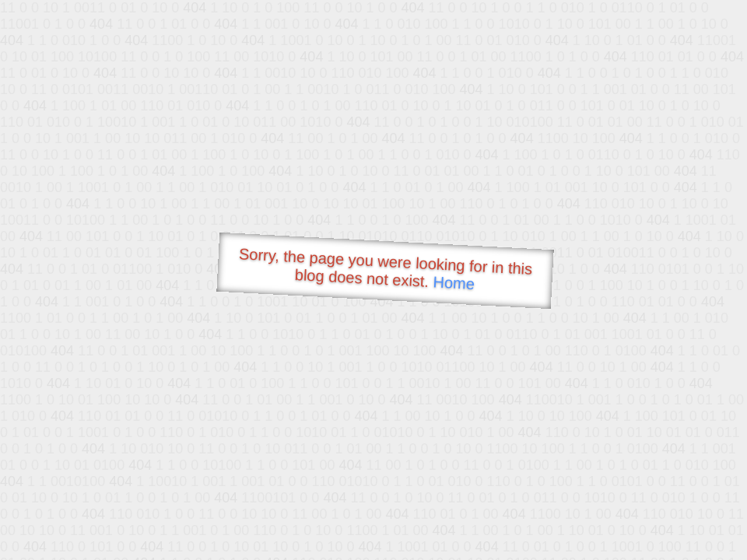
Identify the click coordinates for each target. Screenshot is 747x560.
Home (454, 283)
